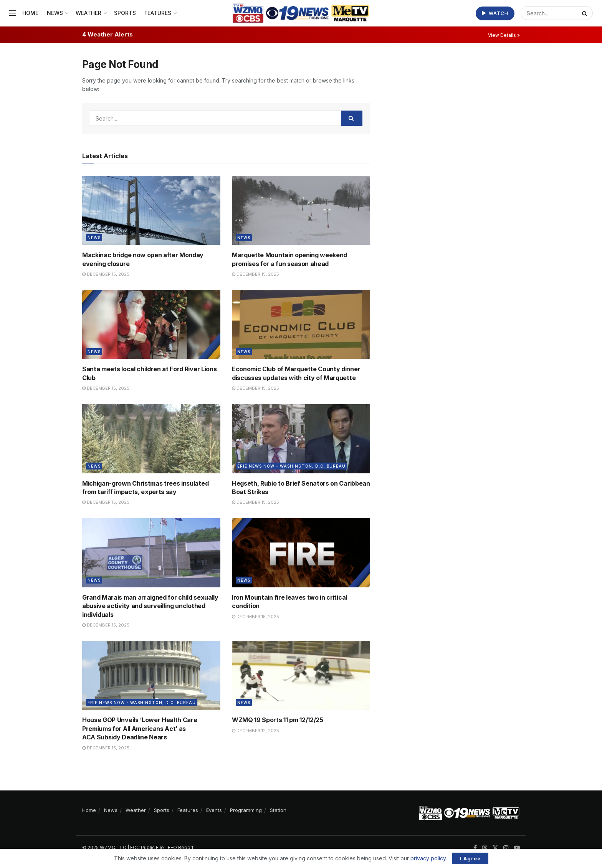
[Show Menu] (13, 13)
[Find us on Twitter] (495, 848)
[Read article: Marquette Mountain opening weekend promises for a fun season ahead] (301, 210)
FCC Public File (147, 847)
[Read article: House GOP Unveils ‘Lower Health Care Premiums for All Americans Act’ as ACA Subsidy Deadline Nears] (151, 675)
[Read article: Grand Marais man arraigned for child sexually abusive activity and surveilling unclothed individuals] (151, 553)
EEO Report (181, 847)
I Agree (470, 858)
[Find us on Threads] (485, 848)
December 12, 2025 (256, 731)
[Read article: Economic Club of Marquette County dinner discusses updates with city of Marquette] (301, 324)
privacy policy (428, 858)
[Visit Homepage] (301, 13)
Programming (246, 810)
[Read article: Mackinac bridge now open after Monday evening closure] (151, 210)
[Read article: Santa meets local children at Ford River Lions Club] (151, 324)
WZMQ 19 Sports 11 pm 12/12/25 (278, 720)
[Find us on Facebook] (475, 848)
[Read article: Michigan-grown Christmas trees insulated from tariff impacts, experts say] (151, 439)
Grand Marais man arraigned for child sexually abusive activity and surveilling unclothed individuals (150, 606)
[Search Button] (585, 13)
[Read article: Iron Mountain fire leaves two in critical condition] (301, 553)
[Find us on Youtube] (517, 848)
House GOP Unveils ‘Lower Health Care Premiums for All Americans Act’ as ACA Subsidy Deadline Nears (140, 728)
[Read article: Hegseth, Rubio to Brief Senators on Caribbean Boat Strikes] (301, 439)
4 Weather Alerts (107, 34)
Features (158, 13)
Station (278, 810)
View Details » (504, 35)
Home (30, 13)
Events (214, 810)
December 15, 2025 (106, 274)
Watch (495, 13)
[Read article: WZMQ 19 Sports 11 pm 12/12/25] (301, 675)
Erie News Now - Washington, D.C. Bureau (291, 466)
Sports (125, 13)
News (55, 13)
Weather (88, 13)
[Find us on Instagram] (506, 848)
